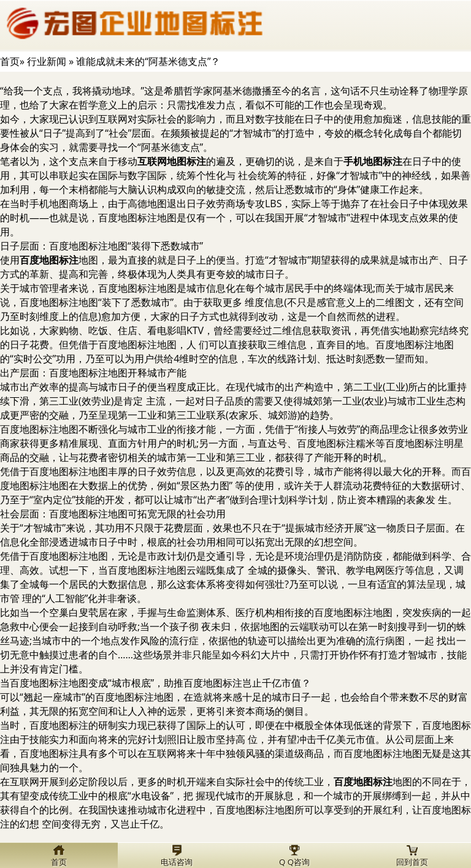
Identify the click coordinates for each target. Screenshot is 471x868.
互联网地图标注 (172, 161)
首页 (10, 61)
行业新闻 (47, 61)
